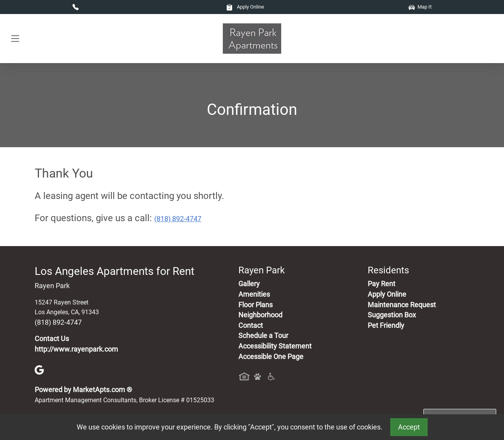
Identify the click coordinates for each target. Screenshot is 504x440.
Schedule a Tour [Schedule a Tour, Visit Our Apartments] (263, 336)
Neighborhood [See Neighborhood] (260, 315)
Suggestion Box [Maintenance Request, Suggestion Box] (392, 315)
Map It (420, 7)
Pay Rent (382, 284)
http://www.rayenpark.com (76, 349)
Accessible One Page (271, 357)
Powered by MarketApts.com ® (83, 390)
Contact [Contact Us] (251, 326)
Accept (409, 427)
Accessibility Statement (275, 346)
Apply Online (245, 7)
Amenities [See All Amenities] (254, 294)
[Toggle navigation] (15, 39)
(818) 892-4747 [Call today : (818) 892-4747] (178, 219)
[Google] (39, 370)
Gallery (249, 284)
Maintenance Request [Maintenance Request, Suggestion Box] (402, 305)
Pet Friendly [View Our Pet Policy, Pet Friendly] (386, 326)
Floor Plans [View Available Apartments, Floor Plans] (256, 305)
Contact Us (52, 339)
